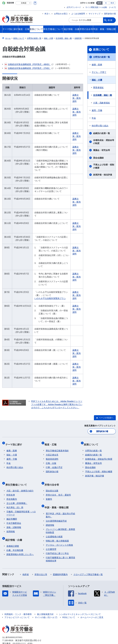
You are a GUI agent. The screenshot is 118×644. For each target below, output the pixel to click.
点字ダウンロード (74, 7)
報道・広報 (52, 443)
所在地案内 (12, 494)
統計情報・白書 (15, 533)
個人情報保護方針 (45, 606)
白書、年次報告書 (15, 542)
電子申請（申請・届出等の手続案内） (60, 507)
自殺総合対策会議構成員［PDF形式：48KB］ (29, 64)
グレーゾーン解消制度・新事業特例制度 (60, 523)
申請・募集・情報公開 (58, 501)
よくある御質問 (78, 14)
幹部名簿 (11, 490)
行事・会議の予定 (54, 464)
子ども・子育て (99, 72)
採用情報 (11, 526)
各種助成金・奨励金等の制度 (104, 142)
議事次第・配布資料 (77, 98)
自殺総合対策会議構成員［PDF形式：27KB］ (29, 68)
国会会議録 (98, 158)
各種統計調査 (13, 538)
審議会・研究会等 (102, 150)
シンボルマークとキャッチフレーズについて (80, 606)
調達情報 (50, 517)
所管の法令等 (53, 480)
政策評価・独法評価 (103, 175)
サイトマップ (95, 14)
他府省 (26, 567)
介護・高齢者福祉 (102, 103)
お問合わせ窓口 (61, 14)
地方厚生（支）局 (15, 502)
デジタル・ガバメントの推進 (59, 537)
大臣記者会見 (52, 452)
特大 (112, 3)
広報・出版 (51, 460)
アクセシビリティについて (17, 609)
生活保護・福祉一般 (103, 95)
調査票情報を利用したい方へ (20, 546)
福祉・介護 (97, 80)
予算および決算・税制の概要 (104, 166)
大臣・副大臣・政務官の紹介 (20, 485)
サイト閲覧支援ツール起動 (96, 7)
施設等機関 (12, 514)
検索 (110, 20)
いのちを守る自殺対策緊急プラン (50, 298)
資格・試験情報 (14, 522)
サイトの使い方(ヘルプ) (46, 609)
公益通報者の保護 (54, 529)
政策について (101, 50)
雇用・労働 (97, 110)
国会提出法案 (52, 485)
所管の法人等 (41, 567)
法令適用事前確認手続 (56, 513)
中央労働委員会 (14, 518)
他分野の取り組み (100, 126)
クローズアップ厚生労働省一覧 (88, 567)
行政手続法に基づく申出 (57, 545)
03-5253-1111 (19, 636)
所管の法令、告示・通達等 (58, 490)
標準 (99, 3)
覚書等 (49, 494)
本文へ (47, 14)
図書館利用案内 (60, 567)
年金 (94, 118)
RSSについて (69, 609)
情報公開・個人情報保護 (57, 533)
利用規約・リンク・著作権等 (18, 606)
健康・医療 (97, 65)
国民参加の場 (110, 14)
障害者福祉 (98, 87)
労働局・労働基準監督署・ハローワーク (21, 508)
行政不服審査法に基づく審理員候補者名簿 (60, 551)
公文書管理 (51, 541)
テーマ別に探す (15, 443)
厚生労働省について (17, 480)
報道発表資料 (52, 456)
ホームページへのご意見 (92, 609)
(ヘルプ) (112, 7)
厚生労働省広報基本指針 (57, 448)
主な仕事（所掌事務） (17, 498)
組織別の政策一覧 (102, 133)
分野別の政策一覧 (102, 57)
